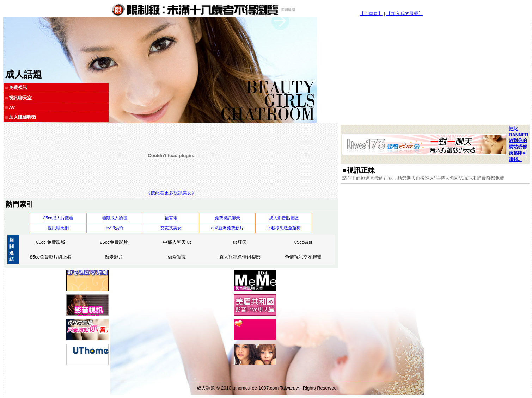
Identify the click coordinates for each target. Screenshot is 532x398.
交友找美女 (171, 228)
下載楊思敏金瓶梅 (284, 228)
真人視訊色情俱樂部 (240, 257)
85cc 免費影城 (51, 242)
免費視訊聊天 (227, 218)
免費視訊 (18, 88)
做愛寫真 (177, 257)
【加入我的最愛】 (405, 14)
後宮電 (171, 218)
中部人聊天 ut (177, 242)
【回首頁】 (371, 14)
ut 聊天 (240, 242)
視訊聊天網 (58, 228)
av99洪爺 (115, 228)
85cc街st (303, 242)
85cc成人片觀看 (58, 218)
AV (12, 108)
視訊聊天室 (20, 98)
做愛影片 (114, 257)
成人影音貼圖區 (284, 218)
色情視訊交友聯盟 (303, 257)
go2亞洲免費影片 (227, 228)
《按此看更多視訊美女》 (171, 193)
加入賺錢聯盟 (23, 117)
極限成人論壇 (115, 218)
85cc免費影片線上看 (51, 257)
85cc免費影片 (114, 242)
